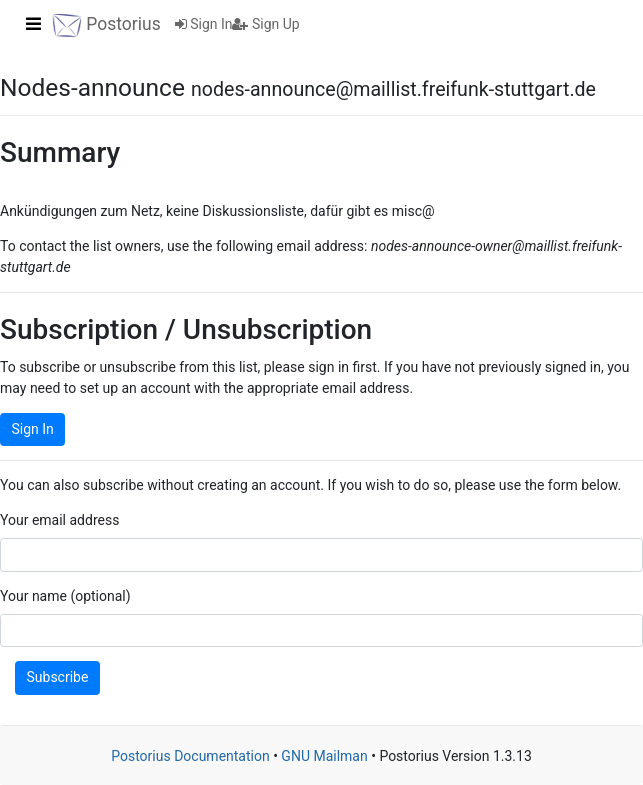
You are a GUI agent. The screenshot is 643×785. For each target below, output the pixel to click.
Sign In (204, 24)
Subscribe (58, 677)
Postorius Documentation (190, 756)
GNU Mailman (324, 756)
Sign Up (265, 24)
